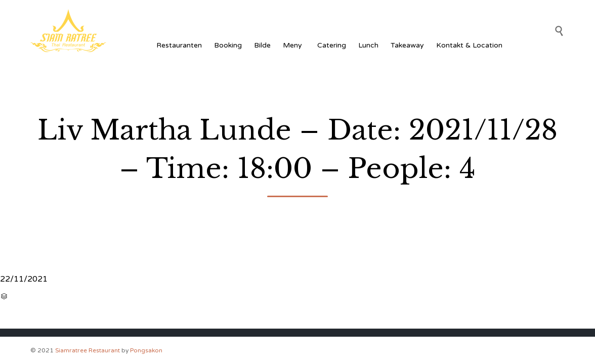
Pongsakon (146, 350)
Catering (332, 45)
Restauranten (179, 45)
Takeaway (407, 45)
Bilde (262, 45)
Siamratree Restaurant (88, 350)
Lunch (368, 45)
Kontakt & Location (469, 45)
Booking (228, 45)
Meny (294, 45)
